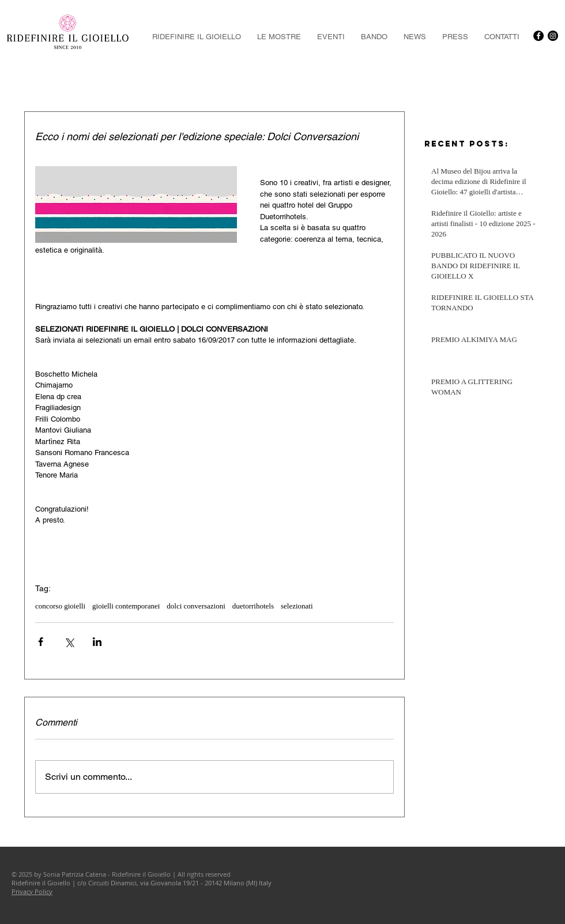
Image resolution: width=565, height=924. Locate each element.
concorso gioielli (60, 606)
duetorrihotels (253, 606)
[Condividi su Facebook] (41, 642)
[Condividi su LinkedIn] (97, 642)
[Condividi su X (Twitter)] (69, 642)
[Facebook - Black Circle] (538, 36)
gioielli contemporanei (126, 606)
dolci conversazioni (196, 606)
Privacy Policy (32, 891)
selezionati (297, 606)
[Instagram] (553, 36)
